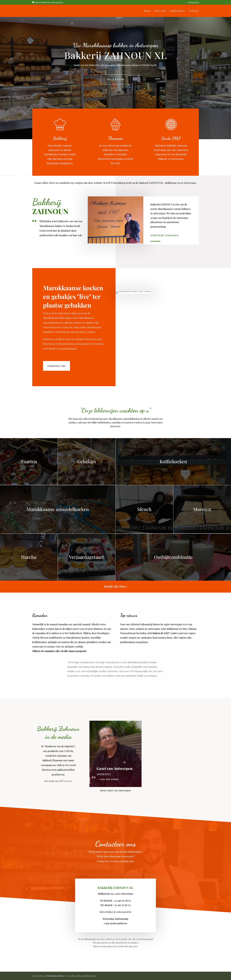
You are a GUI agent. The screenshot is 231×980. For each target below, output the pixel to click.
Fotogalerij (193, 2)
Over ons (160, 11)
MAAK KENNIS (115, 79)
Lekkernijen (177, 11)
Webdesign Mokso (55, 976)
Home (147, 11)
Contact (194, 11)
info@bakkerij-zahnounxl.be (115, 912)
